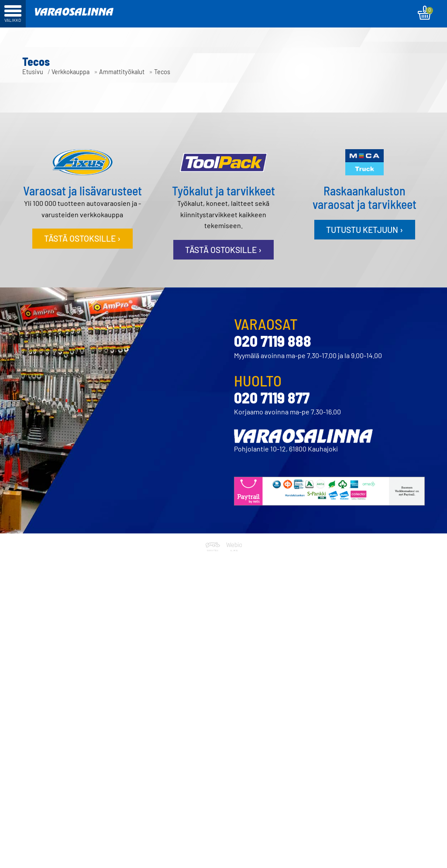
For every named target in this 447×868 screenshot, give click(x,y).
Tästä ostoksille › (82, 238)
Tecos (162, 72)
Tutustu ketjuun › (364, 230)
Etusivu (33, 72)
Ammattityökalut (122, 72)
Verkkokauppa (70, 72)
